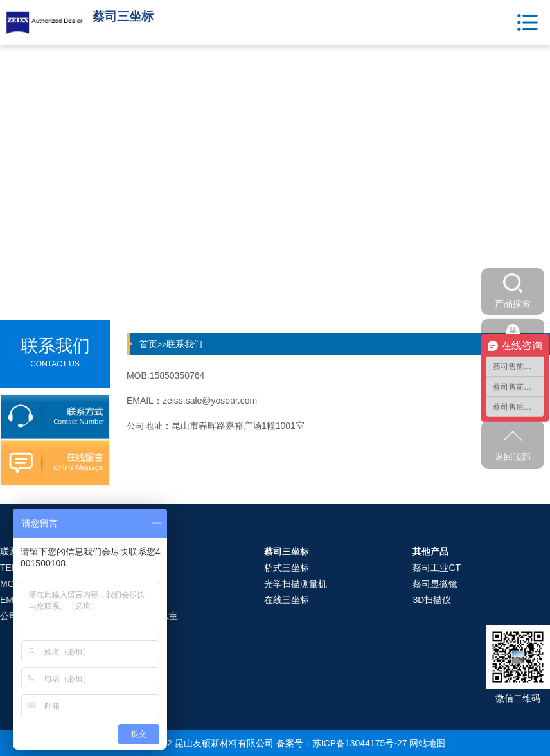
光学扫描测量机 (296, 584)
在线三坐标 (287, 600)
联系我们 (184, 344)
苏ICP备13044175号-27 (360, 743)
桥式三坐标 (287, 568)
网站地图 (427, 743)
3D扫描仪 (432, 600)
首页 (148, 344)
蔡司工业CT (437, 568)
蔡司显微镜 (435, 584)
